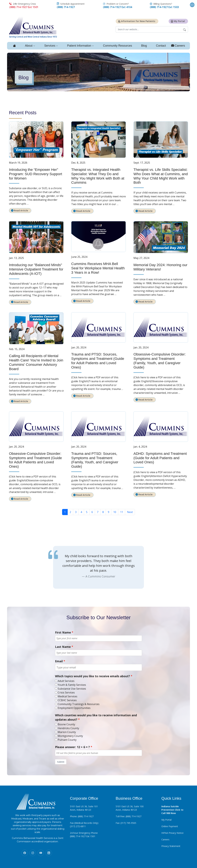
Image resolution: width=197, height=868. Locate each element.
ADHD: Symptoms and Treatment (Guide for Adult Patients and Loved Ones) (160, 458)
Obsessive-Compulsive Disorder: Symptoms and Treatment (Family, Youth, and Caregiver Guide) (160, 361)
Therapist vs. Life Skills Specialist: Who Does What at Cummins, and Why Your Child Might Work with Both (161, 176)
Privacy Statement (171, 846)
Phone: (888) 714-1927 (82, 816)
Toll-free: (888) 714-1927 (128, 816)
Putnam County (67, 740)
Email (59, 661)
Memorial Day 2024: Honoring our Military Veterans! (160, 267)
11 (122, 512)
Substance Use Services (72, 689)
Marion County (67, 732)
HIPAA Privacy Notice (172, 833)
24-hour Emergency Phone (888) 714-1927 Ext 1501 (84, 835)
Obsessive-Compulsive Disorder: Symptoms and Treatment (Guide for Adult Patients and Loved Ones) (35, 460)
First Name (63, 632)
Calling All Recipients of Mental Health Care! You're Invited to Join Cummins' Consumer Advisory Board (36, 362)
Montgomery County (70, 736)
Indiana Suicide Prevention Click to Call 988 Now (172, 810)
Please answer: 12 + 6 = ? (72, 747)
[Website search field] (148, 30)
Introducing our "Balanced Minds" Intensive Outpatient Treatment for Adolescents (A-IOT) (36, 269)
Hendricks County (68, 728)
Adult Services (66, 681)
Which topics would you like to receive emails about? (92, 676)
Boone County (66, 724)
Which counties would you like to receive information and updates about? (96, 717)
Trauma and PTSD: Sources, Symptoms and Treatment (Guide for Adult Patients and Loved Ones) (98, 361)
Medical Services (68, 696)
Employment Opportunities (74, 708)
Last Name (63, 647)
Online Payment (170, 826)
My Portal (166, 820)
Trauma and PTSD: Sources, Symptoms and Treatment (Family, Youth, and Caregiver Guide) (95, 460)
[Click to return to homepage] (33, 27)
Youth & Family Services (72, 685)
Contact (161, 46)
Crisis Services (66, 693)
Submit (61, 762)
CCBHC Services (67, 700)
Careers (165, 839)
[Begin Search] (184, 30)
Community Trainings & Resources (79, 704)
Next (130, 512)
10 (115, 512)
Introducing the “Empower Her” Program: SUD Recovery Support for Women (36, 174)
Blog (144, 46)
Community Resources (117, 46)
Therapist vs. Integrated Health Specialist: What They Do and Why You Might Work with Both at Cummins (98, 176)
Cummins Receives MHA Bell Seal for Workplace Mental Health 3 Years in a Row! (98, 268)
